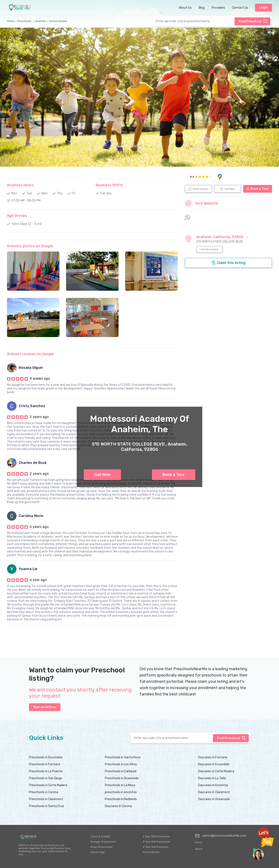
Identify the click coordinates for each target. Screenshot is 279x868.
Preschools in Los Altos (121, 764)
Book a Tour (174, 475)
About (199, 849)
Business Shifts (109, 185)
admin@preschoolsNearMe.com (221, 836)
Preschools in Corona (44, 792)
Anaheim (41, 21)
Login (264, 8)
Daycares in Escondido (214, 764)
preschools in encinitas (121, 792)
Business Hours (20, 185)
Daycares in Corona (118, 806)
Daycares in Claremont (214, 792)
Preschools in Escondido (46, 757)
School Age (98, 852)
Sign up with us (45, 707)
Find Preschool (253, 21)
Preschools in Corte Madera (48, 785)
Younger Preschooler (103, 842)
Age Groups (17, 216)
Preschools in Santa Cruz (47, 806)
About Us (185, 8)
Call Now (102, 475)
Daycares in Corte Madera (216, 771)
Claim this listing (228, 263)
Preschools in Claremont (46, 799)
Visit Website (201, 203)
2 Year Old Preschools (156, 836)
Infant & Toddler (101, 836)
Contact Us (240, 8)
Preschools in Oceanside (122, 778)
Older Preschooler (102, 847)
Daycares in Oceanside (214, 799)
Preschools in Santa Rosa (123, 757)
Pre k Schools (151, 852)
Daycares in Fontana (213, 757)
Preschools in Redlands (121, 799)
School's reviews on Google (31, 354)
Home (11, 21)
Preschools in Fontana (45, 764)
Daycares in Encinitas (213, 785)
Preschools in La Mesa (120, 785)
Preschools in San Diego (46, 778)
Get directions (210, 249)
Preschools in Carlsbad (121, 771)
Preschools (25, 21)
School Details (58, 21)
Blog (202, 8)
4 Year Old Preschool (156, 847)
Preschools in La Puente (46, 771)
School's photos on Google (30, 246)
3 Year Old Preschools (156, 842)
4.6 (192, 177)
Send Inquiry (198, 189)
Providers (218, 8)
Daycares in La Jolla (212, 778)
